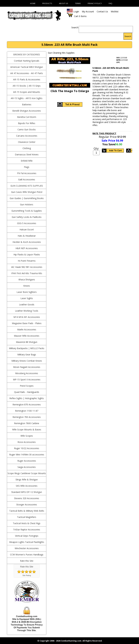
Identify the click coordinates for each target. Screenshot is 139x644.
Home (33, 3)
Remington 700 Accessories (27, 417)
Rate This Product (104, 133)
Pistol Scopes (27, 386)
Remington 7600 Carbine (27, 423)
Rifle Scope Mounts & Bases (27, 430)
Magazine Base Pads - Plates (27, 323)
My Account (88, 11)
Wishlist (115, 11)
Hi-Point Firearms (27, 261)
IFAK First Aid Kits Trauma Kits (27, 273)
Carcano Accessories (27, 136)
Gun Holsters (27, 204)
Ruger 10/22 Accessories (27, 448)
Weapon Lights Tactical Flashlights (27, 542)
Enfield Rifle (27, 161)
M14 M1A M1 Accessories (27, 317)
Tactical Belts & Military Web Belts (27, 511)
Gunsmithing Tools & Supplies (27, 211)
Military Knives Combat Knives (27, 361)
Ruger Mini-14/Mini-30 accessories (27, 455)
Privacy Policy (95, 3)
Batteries (27, 104)
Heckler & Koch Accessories (27, 242)
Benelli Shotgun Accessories (27, 111)
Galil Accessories (27, 179)
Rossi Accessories (27, 442)
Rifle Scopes (27, 436)
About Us (64, 3)
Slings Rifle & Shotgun (27, 480)
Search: (75, 27)
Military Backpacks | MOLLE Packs (27, 348)
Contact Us (102, 11)
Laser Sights (27, 298)
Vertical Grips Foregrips (27, 536)
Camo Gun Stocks (27, 129)
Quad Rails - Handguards (27, 392)
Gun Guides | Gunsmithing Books (27, 198)
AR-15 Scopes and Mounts (27, 92)
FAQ (110, 3)
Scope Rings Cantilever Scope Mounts (27, 473)
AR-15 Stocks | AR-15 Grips (27, 86)
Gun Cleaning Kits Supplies (27, 186)
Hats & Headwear (27, 236)
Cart (76, 16)
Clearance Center (27, 142)
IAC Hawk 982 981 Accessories (27, 267)
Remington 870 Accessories (27, 405)
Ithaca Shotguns (27, 279)
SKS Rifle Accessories (27, 486)
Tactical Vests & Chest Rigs (27, 523)
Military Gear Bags (27, 355)
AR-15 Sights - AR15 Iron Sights (27, 98)
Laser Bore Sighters (27, 292)
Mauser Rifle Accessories (27, 336)
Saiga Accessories (27, 467)
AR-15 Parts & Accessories (27, 79)
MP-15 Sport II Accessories (27, 380)
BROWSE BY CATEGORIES (27, 54)
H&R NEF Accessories (27, 248)
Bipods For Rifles (27, 123)
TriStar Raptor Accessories (27, 530)
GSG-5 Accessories (27, 223)
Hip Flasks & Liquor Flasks (27, 254)
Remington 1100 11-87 (27, 411)
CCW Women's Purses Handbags (27, 555)
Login (76, 11)
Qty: (96, 148)
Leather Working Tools (27, 311)
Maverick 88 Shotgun (27, 342)
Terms (78, 3)
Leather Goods (27, 304)
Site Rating (27, 575)
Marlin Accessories (27, 330)
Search (128, 36)
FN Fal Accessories (27, 173)
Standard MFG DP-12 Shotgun (27, 492)
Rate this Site (27, 561)
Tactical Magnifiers (27, 517)
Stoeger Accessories (27, 505)
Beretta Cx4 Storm (27, 117)
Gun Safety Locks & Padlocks (27, 217)
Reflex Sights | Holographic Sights (27, 398)
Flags (27, 167)
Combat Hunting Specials (27, 61)
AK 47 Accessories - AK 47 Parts (27, 73)
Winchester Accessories (27, 548)
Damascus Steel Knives (27, 154)
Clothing (27, 148)
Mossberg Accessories (27, 373)
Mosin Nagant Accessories (27, 367)
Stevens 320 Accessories (27, 498)
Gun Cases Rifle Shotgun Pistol (27, 192)
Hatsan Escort (27, 229)
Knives (27, 286)
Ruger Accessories (27, 461)
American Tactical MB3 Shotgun (27, 67)
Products (47, 3)
